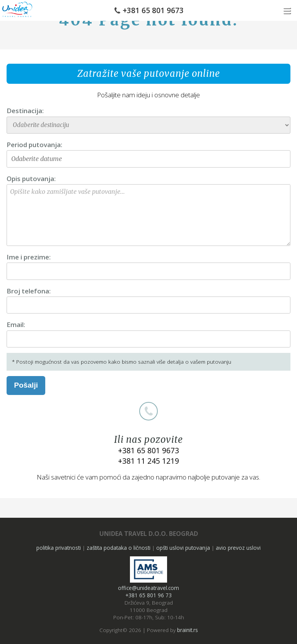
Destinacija (24, 111)
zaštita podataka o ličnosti (119, 548)
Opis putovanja (30, 179)
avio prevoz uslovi (238, 548)
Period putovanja (34, 145)
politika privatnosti (59, 548)
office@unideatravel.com (148, 588)
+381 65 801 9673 (153, 10)
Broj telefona (28, 291)
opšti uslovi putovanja (183, 548)
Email (15, 325)
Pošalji (26, 385)
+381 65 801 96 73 (148, 595)
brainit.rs (188, 630)
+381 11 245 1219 (148, 461)
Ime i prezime (28, 257)
